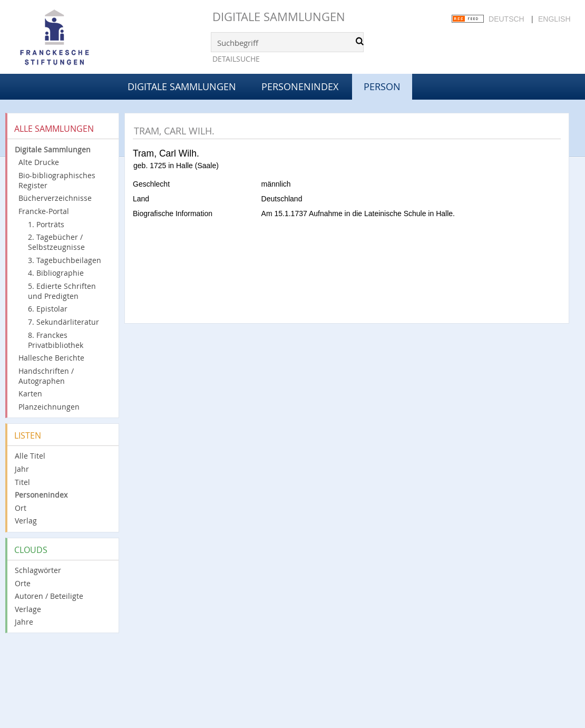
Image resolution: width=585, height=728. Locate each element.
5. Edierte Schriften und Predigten (62, 291)
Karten (30, 394)
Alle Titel (30, 456)
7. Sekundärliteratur (64, 322)
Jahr (22, 469)
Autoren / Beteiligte (49, 596)
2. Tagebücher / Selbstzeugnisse (56, 242)
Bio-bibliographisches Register (57, 180)
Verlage (28, 609)
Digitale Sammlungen (279, 17)
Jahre (24, 622)
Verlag (26, 521)
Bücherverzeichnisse (55, 198)
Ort (21, 508)
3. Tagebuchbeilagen (65, 260)
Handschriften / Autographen (46, 376)
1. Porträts (46, 224)
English (554, 19)
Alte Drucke (39, 162)
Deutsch (506, 19)
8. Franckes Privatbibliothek (56, 340)
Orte (23, 583)
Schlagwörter (38, 570)
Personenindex (300, 86)
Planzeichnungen (49, 407)
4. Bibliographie (56, 273)
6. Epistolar (48, 309)
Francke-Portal (44, 211)
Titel (22, 482)
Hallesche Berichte (51, 358)
